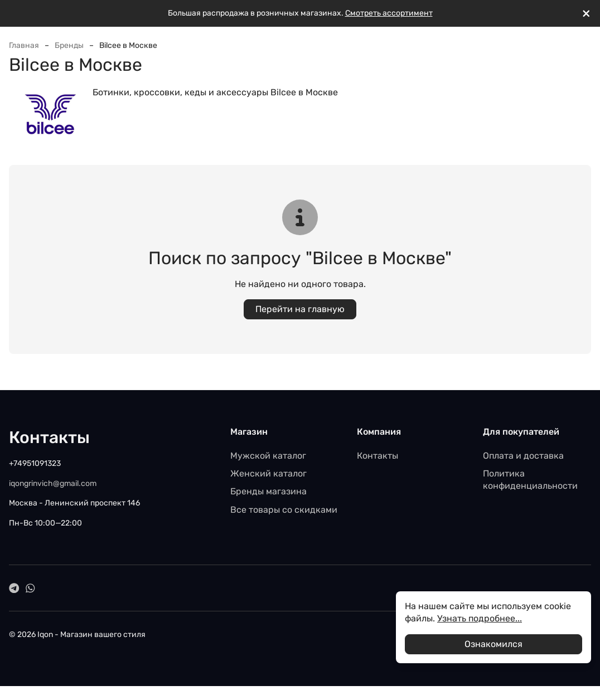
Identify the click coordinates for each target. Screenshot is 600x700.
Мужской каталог (268, 456)
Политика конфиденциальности (530, 480)
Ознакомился (493, 644)
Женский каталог (268, 473)
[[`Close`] (586, 14)
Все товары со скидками (284, 510)
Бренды (69, 45)
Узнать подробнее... (480, 618)
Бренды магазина (268, 491)
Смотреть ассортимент (389, 13)
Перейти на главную (300, 309)
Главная (24, 45)
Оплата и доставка (523, 456)
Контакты (378, 456)
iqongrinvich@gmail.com (53, 483)
